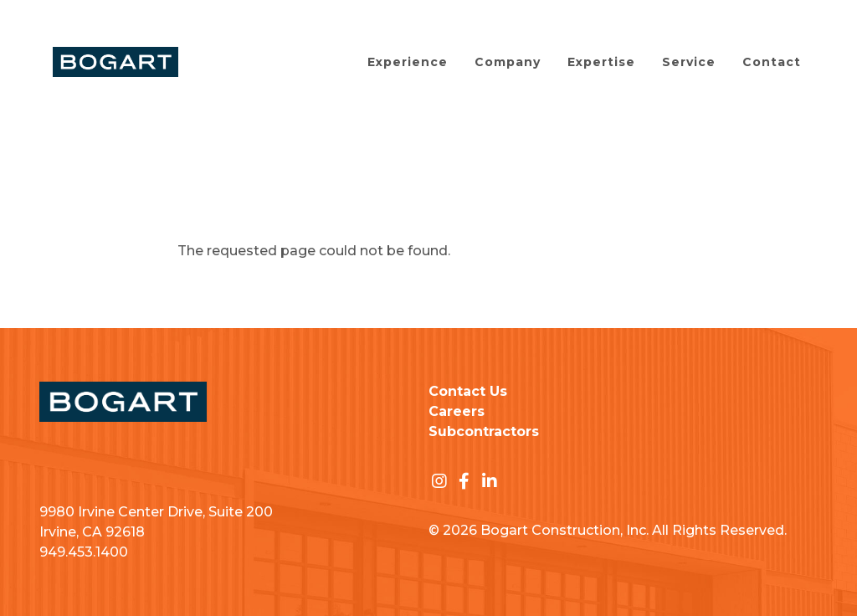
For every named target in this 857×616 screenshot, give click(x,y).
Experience (408, 62)
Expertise (601, 62)
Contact (772, 62)
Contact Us (468, 391)
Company (508, 62)
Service (689, 62)
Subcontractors (484, 431)
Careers (457, 411)
